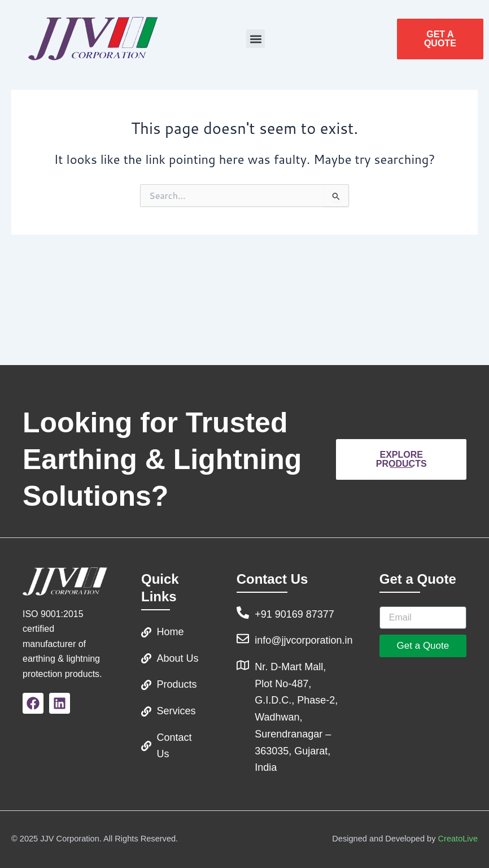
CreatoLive (458, 839)
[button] (256, 39)
